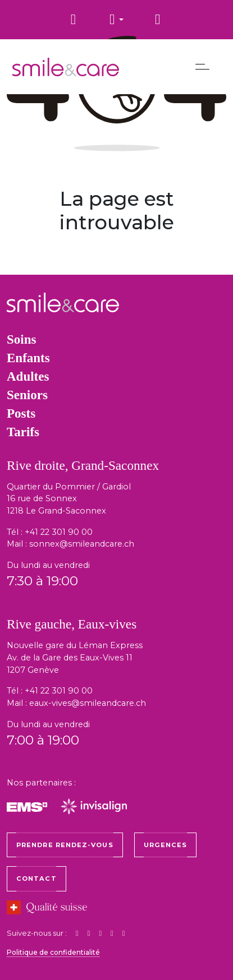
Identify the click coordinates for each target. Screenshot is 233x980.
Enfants (28, 358)
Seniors (27, 395)
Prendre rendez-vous (65, 845)
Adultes (28, 376)
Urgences (166, 845)
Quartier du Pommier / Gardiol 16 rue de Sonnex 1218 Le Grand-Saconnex (69, 499)
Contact (36, 879)
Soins (21, 339)
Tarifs (23, 432)
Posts (21, 413)
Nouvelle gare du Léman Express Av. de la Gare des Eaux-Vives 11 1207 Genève (75, 657)
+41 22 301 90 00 (59, 532)
